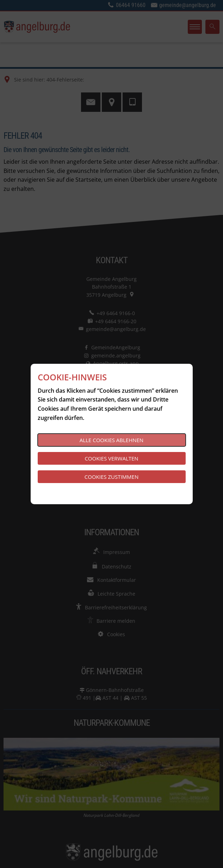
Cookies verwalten (111, 458)
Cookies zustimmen (111, 477)
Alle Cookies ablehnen (111, 440)
